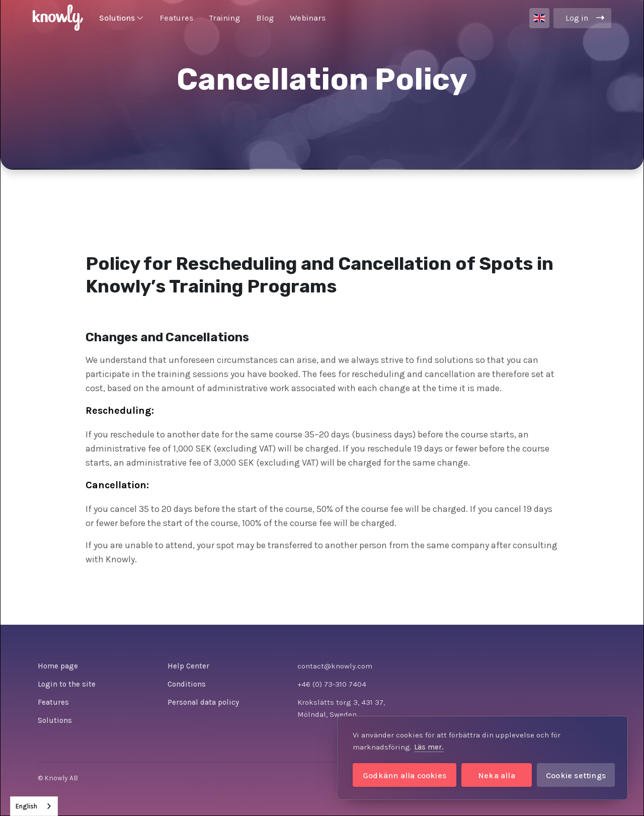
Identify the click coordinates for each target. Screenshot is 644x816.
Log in (577, 18)
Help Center (188, 666)
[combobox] (34, 806)
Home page (58, 666)
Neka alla (497, 775)
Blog (265, 18)
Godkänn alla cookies (405, 775)
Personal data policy (203, 702)
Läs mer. (429, 747)
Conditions (187, 684)
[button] (121, 18)
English (26, 806)
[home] (58, 18)
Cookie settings (576, 775)
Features (176, 18)
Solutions (55, 720)
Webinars (308, 18)
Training (225, 18)
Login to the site (67, 684)
